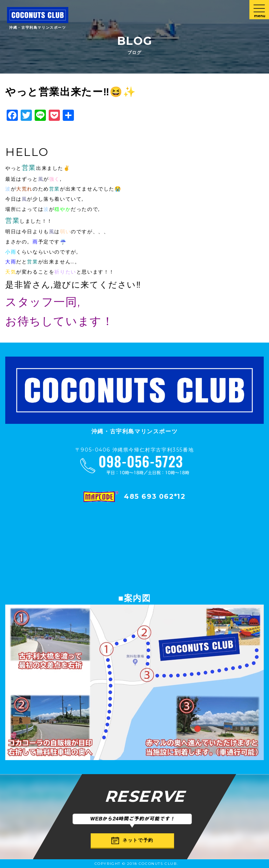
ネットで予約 (132, 841)
